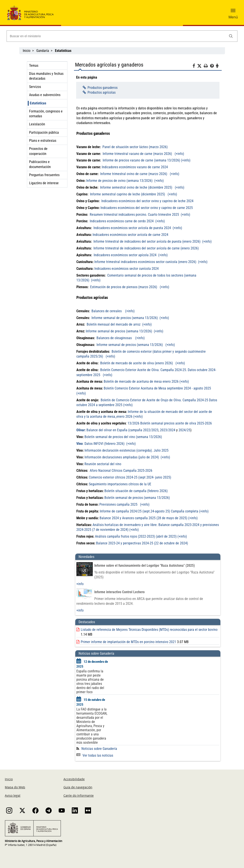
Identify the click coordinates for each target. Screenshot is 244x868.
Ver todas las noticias (95, 755)
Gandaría (43, 51)
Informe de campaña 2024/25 (121, 511)
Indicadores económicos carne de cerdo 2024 (122, 221)
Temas (34, 66)
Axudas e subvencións (45, 95)
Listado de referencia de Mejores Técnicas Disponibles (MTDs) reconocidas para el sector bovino (149, 630)
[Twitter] (200, 66)
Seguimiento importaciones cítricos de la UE (120, 484)
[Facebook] (195, 67)
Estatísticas (38, 103)
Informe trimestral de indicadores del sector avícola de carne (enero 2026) (146, 248)
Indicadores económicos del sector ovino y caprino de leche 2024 (147, 201)
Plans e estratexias (43, 141)
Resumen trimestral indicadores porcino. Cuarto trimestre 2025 (135, 215)
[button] (233, 12)
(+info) (179, 154)
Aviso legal (13, 795)
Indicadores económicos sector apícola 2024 (126, 255)
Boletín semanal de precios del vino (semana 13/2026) (123, 437)
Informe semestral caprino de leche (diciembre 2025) (127, 194)
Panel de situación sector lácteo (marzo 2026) (135, 147)
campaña (136, 430)
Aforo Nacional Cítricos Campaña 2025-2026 (121, 471)
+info (80, 584)
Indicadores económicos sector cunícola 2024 (126, 269)
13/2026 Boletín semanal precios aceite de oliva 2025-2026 (170, 423)
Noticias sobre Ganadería (99, 749)
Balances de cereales (107, 311)
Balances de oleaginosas (115, 338)
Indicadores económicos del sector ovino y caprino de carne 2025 (147, 208)
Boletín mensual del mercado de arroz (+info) (119, 324)
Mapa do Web (15, 787)
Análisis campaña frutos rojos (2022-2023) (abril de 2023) (136, 536)
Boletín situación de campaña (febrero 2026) (136, 491)
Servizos (35, 87)
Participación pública (44, 132)
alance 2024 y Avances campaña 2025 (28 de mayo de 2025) (144, 518)
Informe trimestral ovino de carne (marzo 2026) (134, 174)
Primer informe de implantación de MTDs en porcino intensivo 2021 (128, 642)
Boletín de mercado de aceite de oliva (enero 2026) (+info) (143, 363)
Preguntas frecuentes (44, 175)
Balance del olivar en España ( (103, 430)
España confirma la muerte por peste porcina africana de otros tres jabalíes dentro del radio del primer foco (90, 682)
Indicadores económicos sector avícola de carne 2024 (130, 235)
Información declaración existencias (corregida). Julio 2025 (126, 450)
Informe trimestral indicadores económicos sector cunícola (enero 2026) (145, 262)
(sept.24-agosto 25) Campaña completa (170, 511)
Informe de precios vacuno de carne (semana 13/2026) (141, 160)
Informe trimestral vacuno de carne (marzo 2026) (137, 154)
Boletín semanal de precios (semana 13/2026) (137, 498)
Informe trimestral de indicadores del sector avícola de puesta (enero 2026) (147, 241)
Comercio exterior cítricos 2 (108, 477)
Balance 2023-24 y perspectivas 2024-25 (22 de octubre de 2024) (142, 543)
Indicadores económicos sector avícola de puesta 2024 (132, 228)
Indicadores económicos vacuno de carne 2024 (135, 167)
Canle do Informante (79, 795)
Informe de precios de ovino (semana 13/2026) (120, 181)
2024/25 (184, 430)
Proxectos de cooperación (38, 151)
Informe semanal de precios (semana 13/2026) (124, 318)
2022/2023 (151, 430)
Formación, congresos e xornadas (46, 114)
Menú (233, 17)
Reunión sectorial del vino (103, 464)
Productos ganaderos (103, 88)
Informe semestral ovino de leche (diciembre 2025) (136, 187)
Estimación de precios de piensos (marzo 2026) (124, 287)
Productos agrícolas (102, 92)
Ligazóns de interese (44, 183)
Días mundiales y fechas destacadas (46, 76)
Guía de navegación (78, 787)
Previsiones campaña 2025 (118, 504)
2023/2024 (168, 430)
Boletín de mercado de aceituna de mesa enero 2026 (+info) (146, 381)
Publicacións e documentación (40, 164)
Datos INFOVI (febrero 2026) (104, 444)
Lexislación (37, 124)
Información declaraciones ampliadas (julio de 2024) (122, 457)
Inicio (27, 51)
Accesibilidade (74, 779)
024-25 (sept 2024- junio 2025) (149, 477)
